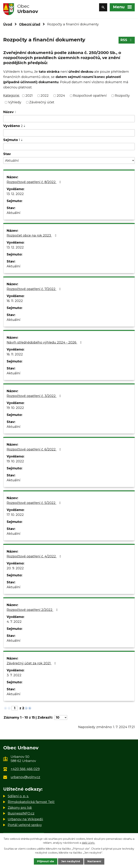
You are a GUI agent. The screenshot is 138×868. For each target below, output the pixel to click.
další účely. (88, 843)
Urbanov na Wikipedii (25, 819)
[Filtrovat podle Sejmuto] (69, 147)
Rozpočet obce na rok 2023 (32, 235)
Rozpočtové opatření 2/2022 (33, 610)
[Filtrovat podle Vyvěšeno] (69, 133)
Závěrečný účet (42, 102)
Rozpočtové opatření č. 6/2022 (34, 449)
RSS (127, 40)
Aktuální (14, 213)
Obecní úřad (30, 24)
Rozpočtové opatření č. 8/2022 (34, 182)
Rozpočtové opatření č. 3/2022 (34, 396)
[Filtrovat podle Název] (69, 119)
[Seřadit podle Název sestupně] (16, 113)
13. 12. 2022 (15, 194)
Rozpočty (122, 96)
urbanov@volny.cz (25, 777)
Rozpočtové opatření (90, 96)
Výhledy (15, 102)
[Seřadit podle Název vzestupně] (16, 111)
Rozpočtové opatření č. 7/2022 (34, 289)
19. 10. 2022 (15, 408)
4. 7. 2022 (14, 622)
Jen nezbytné (71, 861)
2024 (61, 96)
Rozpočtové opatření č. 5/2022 (34, 503)
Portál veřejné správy (25, 825)
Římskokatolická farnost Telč (31, 802)
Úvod (8, 24)
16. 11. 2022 (15, 301)
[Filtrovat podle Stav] (69, 161)
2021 (29, 96)
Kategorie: (11, 95)
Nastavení (94, 861)
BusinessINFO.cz (21, 813)
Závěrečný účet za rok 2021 (32, 663)
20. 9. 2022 (15, 568)
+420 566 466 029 (25, 769)
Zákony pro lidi (20, 808)
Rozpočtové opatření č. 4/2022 (35, 556)
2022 (45, 96)
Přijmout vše (46, 861)
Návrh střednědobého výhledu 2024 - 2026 (45, 342)
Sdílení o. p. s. (18, 796)
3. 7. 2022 (14, 675)
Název (8, 112)
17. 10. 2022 (15, 515)
